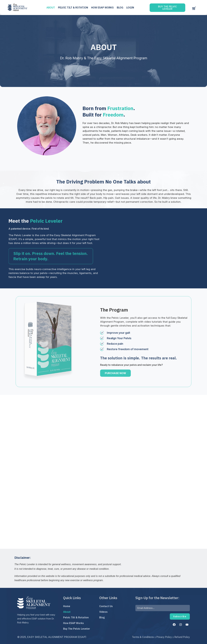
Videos (103, 612)
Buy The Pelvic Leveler (77, 629)
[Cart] (194, 8)
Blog (121, 8)
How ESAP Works (73, 623)
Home (67, 606)
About (67, 612)
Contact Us (106, 606)
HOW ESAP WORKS (103, 8)
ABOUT (52, 8)
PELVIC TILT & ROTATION (74, 8)
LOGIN (131, 8)
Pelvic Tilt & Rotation (76, 617)
